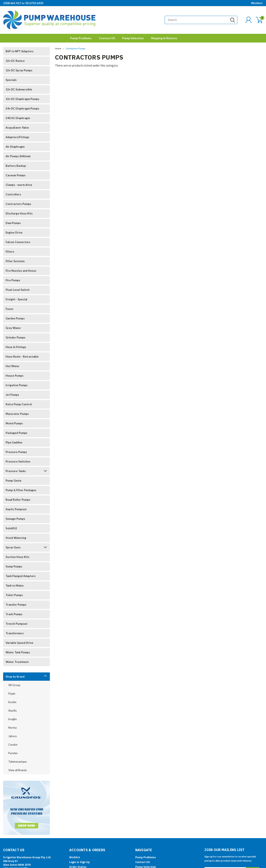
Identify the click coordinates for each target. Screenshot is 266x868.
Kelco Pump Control (19, 404)
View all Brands (18, 770)
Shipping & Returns (164, 38)
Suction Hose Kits (17, 557)
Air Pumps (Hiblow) (18, 156)
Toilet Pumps (14, 595)
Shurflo (13, 711)
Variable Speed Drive (19, 643)
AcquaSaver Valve (17, 128)
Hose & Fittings (16, 347)
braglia (12, 719)
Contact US (107, 38)
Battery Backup (16, 166)
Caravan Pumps (16, 175)
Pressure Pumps (16, 452)
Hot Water (13, 366)
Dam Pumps (13, 223)
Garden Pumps (15, 318)
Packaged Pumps (17, 433)
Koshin (12, 702)
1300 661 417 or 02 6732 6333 (23, 3)
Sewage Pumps (15, 519)
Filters (10, 252)
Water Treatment (17, 662)
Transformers (15, 633)
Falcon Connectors (18, 242)
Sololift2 (11, 528)
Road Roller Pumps (18, 500)
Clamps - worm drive (19, 185)
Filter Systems (15, 261)
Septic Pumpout (16, 509)
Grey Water (13, 328)
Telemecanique (17, 762)
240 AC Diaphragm (18, 118)
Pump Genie (14, 481)
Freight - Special (16, 299)
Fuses (9, 309)
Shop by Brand (15, 677)
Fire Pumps (13, 280)
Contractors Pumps (18, 204)
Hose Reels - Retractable (22, 357)
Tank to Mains (15, 586)
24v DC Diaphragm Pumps (22, 108)
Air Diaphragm (15, 147)
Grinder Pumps (15, 337)
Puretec (13, 753)
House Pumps (15, 376)
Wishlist (257, 3)
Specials (11, 80)
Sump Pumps (14, 566)
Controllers (13, 194)
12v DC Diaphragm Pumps (22, 99)
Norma (12, 728)
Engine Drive (14, 233)
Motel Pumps (14, 423)
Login (73, 862)
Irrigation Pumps (17, 385)
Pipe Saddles (14, 442)
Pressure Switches (18, 461)
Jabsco (13, 736)
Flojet (12, 694)
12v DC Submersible (19, 89)
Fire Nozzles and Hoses (21, 271)
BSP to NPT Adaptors (20, 51)
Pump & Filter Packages (21, 490)
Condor (13, 745)
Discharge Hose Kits (19, 213)
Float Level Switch (18, 290)
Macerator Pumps (17, 414)
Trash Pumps (14, 614)
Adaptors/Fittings (17, 137)
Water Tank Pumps (18, 652)
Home (58, 49)
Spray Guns (13, 547)
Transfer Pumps (16, 605)
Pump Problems (81, 38)
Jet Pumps (12, 395)
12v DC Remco (15, 61)
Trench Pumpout (17, 624)
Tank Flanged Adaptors (21, 576)
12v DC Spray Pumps (19, 70)
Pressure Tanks (16, 471)
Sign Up (85, 862)
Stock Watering (16, 538)
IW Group (14, 685)
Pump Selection (133, 38)
